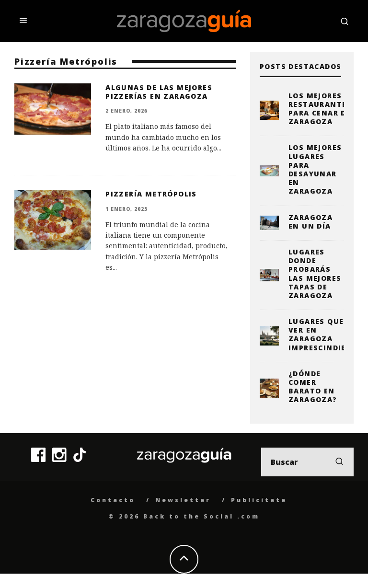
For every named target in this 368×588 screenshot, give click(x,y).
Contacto (113, 500)
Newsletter (183, 500)
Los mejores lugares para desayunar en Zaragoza (315, 169)
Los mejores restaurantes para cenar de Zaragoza (320, 109)
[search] (339, 462)
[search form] (307, 462)
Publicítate (259, 500)
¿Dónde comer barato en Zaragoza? (313, 387)
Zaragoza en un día (310, 222)
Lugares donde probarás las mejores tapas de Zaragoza (315, 274)
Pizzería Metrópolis (151, 194)
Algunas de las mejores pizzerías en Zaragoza (159, 92)
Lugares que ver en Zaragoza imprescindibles (325, 334)
